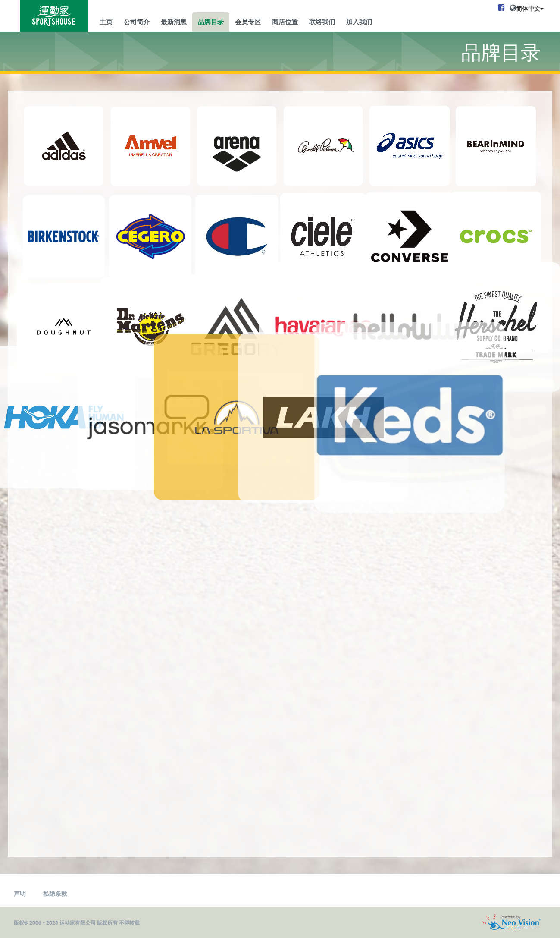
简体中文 (530, 8)
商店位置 (285, 21)
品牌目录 (211, 21)
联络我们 (322, 21)
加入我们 (359, 21)
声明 (20, 893)
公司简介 (137, 21)
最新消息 (174, 21)
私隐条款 (55, 893)
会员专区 (248, 21)
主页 (106, 21)
